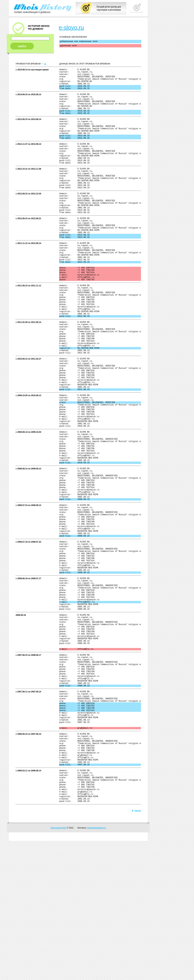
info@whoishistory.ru (97, 967)
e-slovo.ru (71, 27)
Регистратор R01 (59, 967)
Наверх (136, 950)
